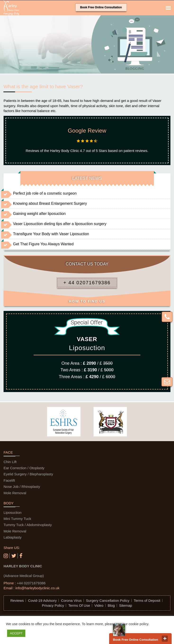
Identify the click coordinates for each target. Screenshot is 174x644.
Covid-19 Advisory (42, 600)
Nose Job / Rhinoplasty (22, 487)
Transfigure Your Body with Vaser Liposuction (51, 234)
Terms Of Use (79, 605)
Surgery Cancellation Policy (108, 600)
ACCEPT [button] (16, 633)
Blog (111, 605)
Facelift (9, 480)
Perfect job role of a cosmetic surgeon (45, 193)
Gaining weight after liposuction (39, 214)
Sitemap (126, 605)
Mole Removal (15, 493)
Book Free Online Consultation (101, 7)
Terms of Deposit (147, 600)
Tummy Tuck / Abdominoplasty (28, 525)
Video (99, 605)
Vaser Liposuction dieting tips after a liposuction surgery (60, 224)
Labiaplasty (13, 537)
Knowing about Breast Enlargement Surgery (50, 203)
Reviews (17, 600)
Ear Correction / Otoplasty (24, 468)
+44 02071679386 (31, 583)
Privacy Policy (53, 605)
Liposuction (13, 512)
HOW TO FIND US (87, 301)
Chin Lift (10, 462)
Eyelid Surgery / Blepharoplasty (28, 474)
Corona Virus (71, 600)
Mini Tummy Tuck (17, 519)
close (165, 639)
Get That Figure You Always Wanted (43, 244)
